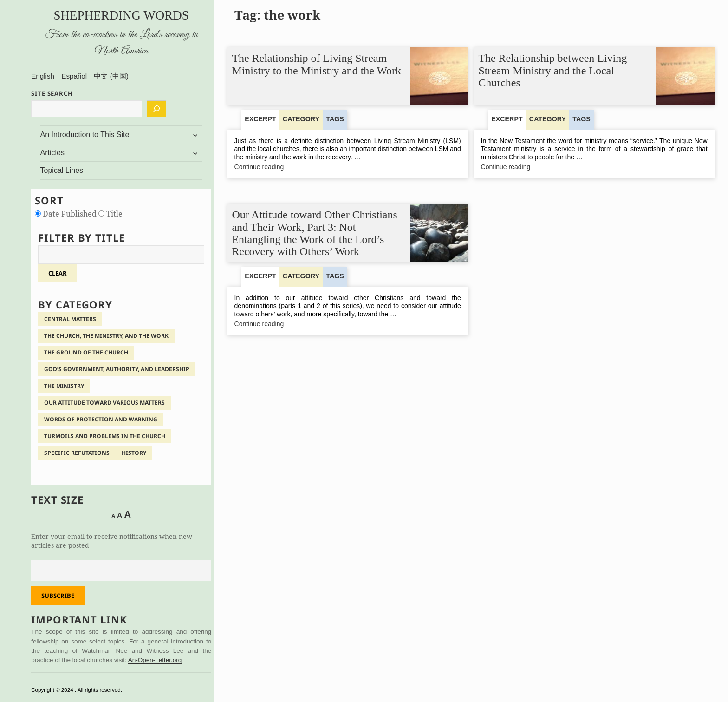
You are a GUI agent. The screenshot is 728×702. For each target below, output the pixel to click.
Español (74, 76)
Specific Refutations (77, 453)
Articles (52, 153)
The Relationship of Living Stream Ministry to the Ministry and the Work (317, 65)
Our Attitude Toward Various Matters (104, 403)
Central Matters (70, 319)
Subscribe (58, 596)
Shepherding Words (121, 15)
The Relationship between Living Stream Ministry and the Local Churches (553, 71)
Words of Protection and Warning (101, 419)
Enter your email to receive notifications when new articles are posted (112, 541)
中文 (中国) (111, 76)
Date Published (67, 214)
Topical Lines (62, 170)
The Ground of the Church (86, 352)
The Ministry (64, 386)
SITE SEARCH (52, 93)
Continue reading (277, 168)
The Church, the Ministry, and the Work (106, 336)
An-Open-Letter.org (155, 660)
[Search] (156, 109)
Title (110, 214)
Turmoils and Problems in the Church (105, 436)
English (43, 76)
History (134, 453)
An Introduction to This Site (85, 134)
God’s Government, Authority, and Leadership (117, 369)
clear (58, 273)
